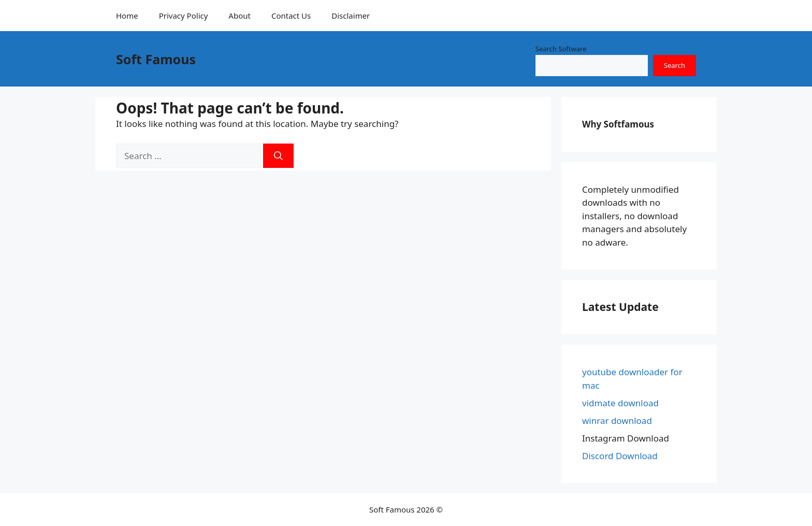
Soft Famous (156, 59)
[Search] (278, 156)
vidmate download (620, 403)
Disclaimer (351, 16)
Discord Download (620, 456)
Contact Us (291, 16)
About (240, 16)
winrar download (617, 421)
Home (127, 16)
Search (675, 65)
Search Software (561, 49)
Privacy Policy (184, 16)
